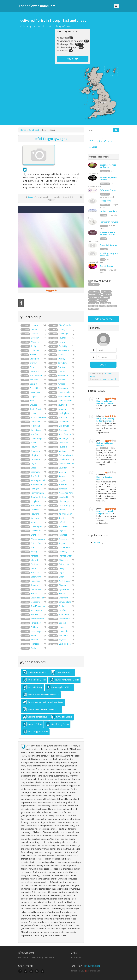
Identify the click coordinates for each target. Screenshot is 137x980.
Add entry (73, 59)
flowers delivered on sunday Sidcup (41, 695)
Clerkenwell (64, 426)
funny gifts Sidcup (62, 717)
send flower (37, 6)
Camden (34, 334)
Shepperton (64, 635)
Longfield (34, 396)
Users (93, 147)
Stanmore (35, 585)
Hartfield (35, 614)
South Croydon (36, 409)
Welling (61, 355)
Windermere (64, 619)
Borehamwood (38, 619)
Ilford (32, 401)
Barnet (34, 568)
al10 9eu (35, 434)
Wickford (63, 610)
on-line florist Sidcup (34, 680)
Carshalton (36, 459)
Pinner (34, 635)
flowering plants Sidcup (59, 687)
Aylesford (63, 535)
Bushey (34, 648)
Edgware (63, 585)
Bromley (34, 363)
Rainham (62, 380)
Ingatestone (64, 589)
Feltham (62, 593)
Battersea (63, 430)
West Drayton (37, 631)
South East (34, 130)
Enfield (62, 522)
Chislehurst (35, 350)
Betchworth (36, 577)
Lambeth (62, 409)
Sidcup (31, 197)
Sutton (62, 476)
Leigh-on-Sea (65, 644)
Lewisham (34, 371)
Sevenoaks (63, 443)
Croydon (34, 405)
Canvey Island (65, 602)
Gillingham (63, 560)
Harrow (34, 329)
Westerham (64, 422)
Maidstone (36, 602)
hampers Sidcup (32, 724)
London (34, 325)
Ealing (61, 568)
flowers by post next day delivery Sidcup (43, 702)
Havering (63, 447)
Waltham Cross (66, 547)
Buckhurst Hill (37, 484)
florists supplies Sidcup (35, 732)
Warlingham (64, 413)
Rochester (63, 526)
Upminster (35, 422)
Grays (33, 413)
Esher (61, 577)
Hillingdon (35, 644)
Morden (62, 472)
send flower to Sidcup (35, 673)
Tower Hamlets (65, 392)
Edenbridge (64, 501)
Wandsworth (64, 459)
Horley (34, 593)
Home (23, 130)
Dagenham (63, 388)
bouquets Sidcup (32, 687)
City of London (65, 325)
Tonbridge (63, 334)
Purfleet (61, 384)
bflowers (98, 542)
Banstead (63, 489)
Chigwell (62, 480)
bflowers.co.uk (93, 966)
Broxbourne (64, 614)
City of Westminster (29, 465)
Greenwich (62, 371)
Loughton (35, 501)
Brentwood (36, 505)
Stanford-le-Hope (39, 497)
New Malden (64, 497)
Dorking (62, 623)
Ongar (61, 573)
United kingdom (38, 438)
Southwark (62, 405)
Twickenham (64, 564)
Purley (33, 443)
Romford (35, 476)
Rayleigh (62, 640)
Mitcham (63, 451)
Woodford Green (66, 464)
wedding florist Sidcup (35, 717)
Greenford (63, 598)
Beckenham (63, 375)
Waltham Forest (66, 455)
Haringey (35, 489)
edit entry (49, 957)
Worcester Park (66, 493)
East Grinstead (37, 598)
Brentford (35, 535)
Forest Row (36, 623)
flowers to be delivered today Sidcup (41, 710)
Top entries (95, 141)
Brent (33, 547)
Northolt (35, 640)
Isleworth (35, 560)
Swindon (104, 226)
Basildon (35, 564)
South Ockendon (38, 417)
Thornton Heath (65, 401)
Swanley (61, 359)
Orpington (34, 359)
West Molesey (65, 581)
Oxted (33, 468)
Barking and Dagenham (30, 394)
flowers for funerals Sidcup (64, 680)
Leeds (103, 260)
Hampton (35, 573)
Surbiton (34, 522)
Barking (33, 384)
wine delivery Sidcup (57, 724)
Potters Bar (36, 543)
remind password (108, 379)
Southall (62, 338)
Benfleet (62, 606)
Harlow (62, 342)
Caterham (35, 472)
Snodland (35, 510)
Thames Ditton (65, 556)
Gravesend (36, 451)
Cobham (35, 627)
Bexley (33, 355)
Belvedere (62, 363)
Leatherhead (36, 589)
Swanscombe (64, 396)
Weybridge (63, 346)
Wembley (63, 552)
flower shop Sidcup (62, 673)
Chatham (63, 539)
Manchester (105, 171)
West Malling (64, 505)
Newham (34, 380)
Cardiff (103, 270)
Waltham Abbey (38, 539)
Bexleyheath (63, 350)
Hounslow (35, 581)
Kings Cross (36, 430)
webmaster (23, 957)
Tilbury (34, 447)
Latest (108, 141)
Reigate (62, 543)
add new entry (103, 319)
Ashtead (34, 556)
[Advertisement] (38, 46)
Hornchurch (64, 417)
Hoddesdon (64, 631)
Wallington (63, 329)
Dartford (62, 367)
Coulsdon (63, 468)
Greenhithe (35, 388)
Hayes (61, 627)
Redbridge (63, 438)
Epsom (62, 510)
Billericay (35, 338)
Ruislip (34, 346)
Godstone (63, 484)
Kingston (35, 518)
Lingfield (62, 531)
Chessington (36, 526)
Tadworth (35, 514)
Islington (35, 455)
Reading (104, 215)
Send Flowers (65, 434)
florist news (76, 957)
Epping (34, 552)
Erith (32, 367)
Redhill (62, 518)
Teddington (36, 531)
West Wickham (36, 375)
